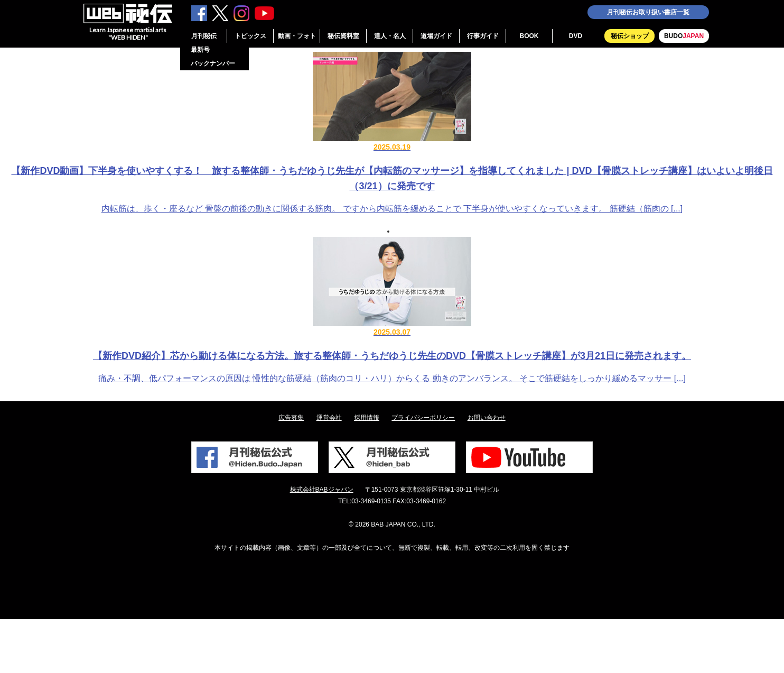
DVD (576, 36)
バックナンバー (213, 63)
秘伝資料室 (343, 36)
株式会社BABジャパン (322, 490)
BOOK (529, 36)
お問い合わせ (487, 418)
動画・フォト (297, 36)
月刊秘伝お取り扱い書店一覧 (648, 12)
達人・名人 (390, 36)
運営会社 (329, 418)
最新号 (200, 50)
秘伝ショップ (630, 36)
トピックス (250, 36)
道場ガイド (436, 36)
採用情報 (367, 418)
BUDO (684, 36)
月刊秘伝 (204, 36)
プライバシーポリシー (423, 418)
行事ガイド (483, 36)
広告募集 (291, 418)
